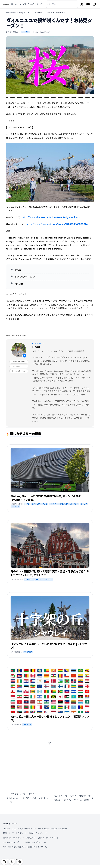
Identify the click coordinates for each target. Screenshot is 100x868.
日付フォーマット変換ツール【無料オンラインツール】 (26, 833)
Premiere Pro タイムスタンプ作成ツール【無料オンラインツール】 (31, 838)
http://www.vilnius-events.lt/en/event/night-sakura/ (51, 217)
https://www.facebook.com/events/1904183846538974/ (57, 224)
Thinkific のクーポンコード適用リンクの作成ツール (24, 842)
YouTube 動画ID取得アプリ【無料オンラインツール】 (26, 847)
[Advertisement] (50, 768)
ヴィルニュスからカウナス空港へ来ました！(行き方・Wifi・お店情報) (74, 798)
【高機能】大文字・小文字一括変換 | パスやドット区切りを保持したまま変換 (35, 829)
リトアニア (26, 32)
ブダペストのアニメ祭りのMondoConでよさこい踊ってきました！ (27, 798)
